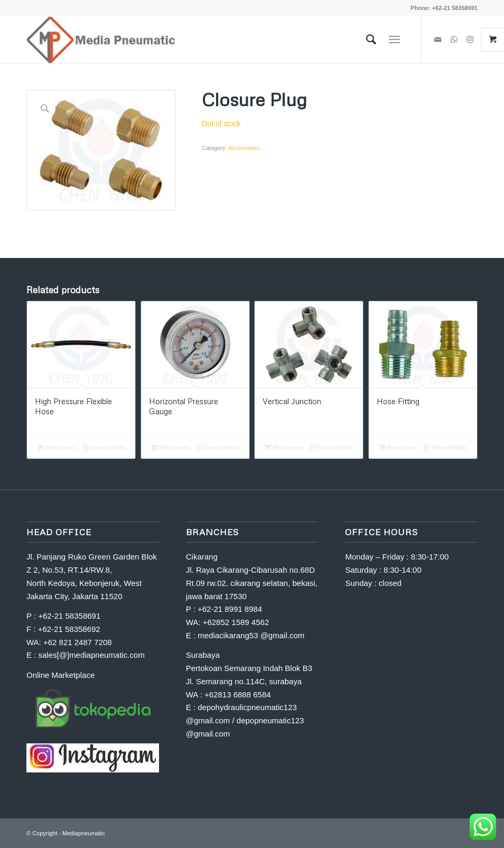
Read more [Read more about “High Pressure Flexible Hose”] (56, 448)
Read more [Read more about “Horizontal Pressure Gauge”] (170, 448)
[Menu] (394, 40)
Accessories (244, 148)
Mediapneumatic (84, 833)
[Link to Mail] (438, 40)
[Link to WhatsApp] (454, 40)
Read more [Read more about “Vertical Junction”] (284, 448)
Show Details (104, 448)
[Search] (366, 40)
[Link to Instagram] (470, 40)
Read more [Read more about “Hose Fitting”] (398, 448)
